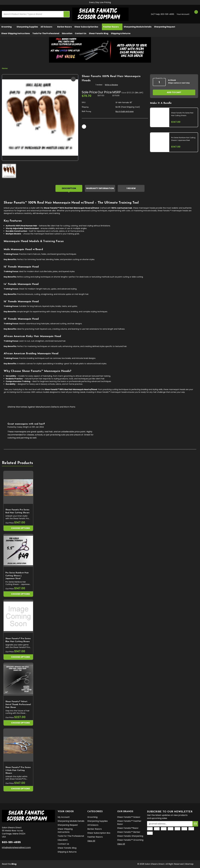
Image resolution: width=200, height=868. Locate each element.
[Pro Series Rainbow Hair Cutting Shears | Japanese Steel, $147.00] (18, 551)
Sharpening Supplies (27, 27)
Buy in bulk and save (125, 111)
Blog (14, 864)
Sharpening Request (165, 27)
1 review (99, 85)
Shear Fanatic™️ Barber (129, 832)
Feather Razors (112, 27)
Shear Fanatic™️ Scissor (129, 817)
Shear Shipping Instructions (16, 33)
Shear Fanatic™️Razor (128, 828)
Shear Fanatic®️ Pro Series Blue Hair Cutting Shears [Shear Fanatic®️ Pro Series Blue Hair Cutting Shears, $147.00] (18, 640)
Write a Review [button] (111, 85)
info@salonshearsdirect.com (16, 847)
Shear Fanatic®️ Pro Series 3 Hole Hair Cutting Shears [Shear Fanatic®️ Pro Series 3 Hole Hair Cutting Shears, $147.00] (18, 770)
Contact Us (81, 33)
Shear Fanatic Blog (99, 33)
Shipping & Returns (121, 33)
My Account (64, 817)
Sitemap (189, 864)
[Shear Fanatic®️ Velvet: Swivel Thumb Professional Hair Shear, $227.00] (18, 679)
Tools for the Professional (46, 33)
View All (91, 841)
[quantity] (159, 82)
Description (69, 188)
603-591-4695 (167, 14)
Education (67, 33)
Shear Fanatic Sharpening (130, 836)
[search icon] (66, 14)
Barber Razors (65, 27)
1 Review (131, 188)
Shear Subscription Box (87, 27)
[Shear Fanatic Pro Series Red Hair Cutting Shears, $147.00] (18, 488)
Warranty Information (100, 188)
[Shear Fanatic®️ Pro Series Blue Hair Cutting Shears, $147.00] (18, 616)
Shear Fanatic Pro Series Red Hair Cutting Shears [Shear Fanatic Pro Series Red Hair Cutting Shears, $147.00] (18, 511)
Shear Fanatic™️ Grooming (130, 840)
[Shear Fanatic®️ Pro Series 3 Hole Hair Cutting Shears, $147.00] (18, 745)
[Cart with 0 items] (195, 14)
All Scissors (48, 27)
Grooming (8, 27)
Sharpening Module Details (138, 27)
